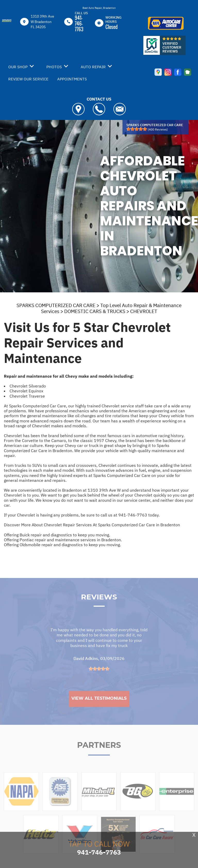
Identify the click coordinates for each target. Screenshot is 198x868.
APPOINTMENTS (72, 79)
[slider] (137, 129)
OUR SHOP (18, 67)
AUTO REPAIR (93, 67)
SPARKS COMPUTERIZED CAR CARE (56, 305)
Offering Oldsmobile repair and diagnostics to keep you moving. (62, 545)
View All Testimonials (99, 708)
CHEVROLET (144, 311)
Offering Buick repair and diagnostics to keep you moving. (57, 535)
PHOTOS (54, 67)
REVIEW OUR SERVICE (28, 79)
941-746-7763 (79, 24)
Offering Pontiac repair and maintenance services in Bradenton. (63, 540)
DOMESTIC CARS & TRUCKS (95, 311)
